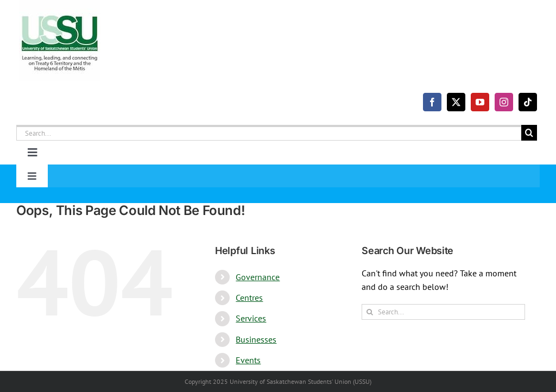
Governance (258, 277)
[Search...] (269, 133)
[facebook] (432, 102)
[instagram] (504, 102)
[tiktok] (528, 102)
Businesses (256, 339)
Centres (249, 298)
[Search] (529, 133)
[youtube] (480, 102)
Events (248, 360)
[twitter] (456, 102)
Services (251, 318)
